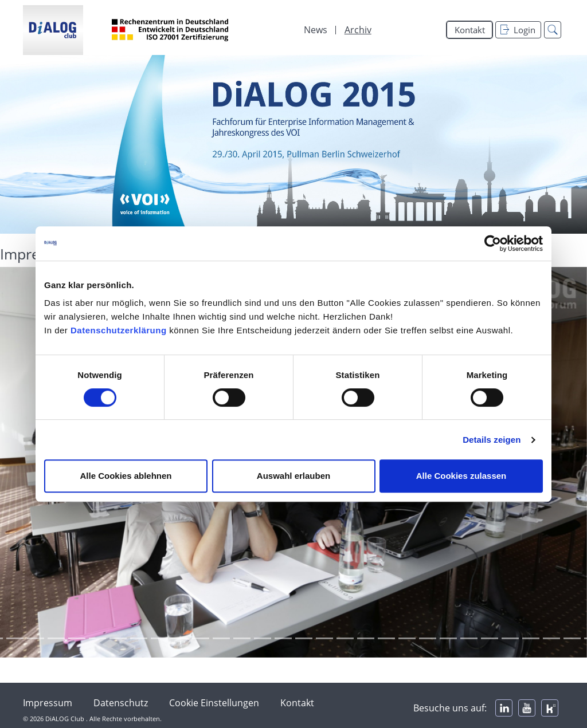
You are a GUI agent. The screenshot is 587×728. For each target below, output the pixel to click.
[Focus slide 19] (242, 638)
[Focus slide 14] (139, 638)
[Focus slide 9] (36, 638)
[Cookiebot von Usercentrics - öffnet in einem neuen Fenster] (493, 243)
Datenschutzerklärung (119, 330)
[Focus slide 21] (283, 638)
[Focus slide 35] (572, 638)
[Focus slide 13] (118, 638)
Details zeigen (492, 440)
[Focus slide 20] (263, 638)
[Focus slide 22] (304, 638)
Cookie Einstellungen (214, 703)
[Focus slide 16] (180, 638)
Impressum (48, 703)
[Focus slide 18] (221, 638)
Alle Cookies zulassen (461, 476)
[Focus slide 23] (324, 638)
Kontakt (470, 30)
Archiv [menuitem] (358, 30)
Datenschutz (121, 703)
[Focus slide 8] (15, 638)
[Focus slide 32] (510, 638)
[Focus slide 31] (490, 638)
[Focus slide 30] (469, 638)
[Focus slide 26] (386, 638)
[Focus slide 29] (448, 638)
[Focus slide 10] (56, 638)
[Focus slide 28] (428, 638)
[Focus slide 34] (551, 638)
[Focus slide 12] (97, 638)
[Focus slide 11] (77, 638)
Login (518, 30)
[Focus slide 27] (407, 638)
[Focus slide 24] (345, 638)
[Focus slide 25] (366, 638)
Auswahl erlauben (293, 476)
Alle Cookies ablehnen (126, 476)
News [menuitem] (316, 30)
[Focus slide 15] (159, 638)
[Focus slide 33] (531, 638)
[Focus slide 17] (201, 638)
